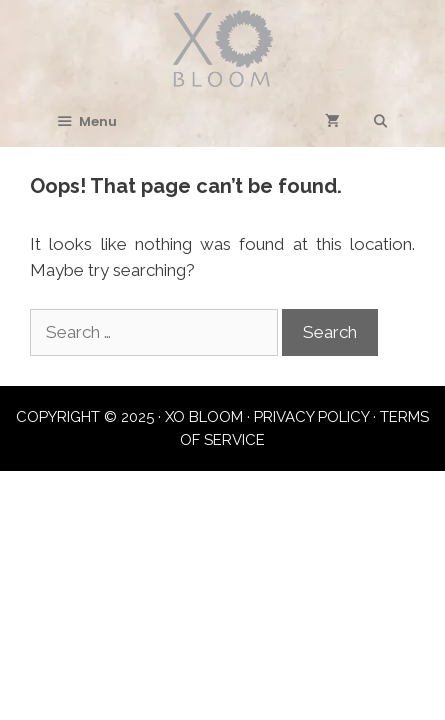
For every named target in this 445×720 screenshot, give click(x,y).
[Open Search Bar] (380, 122)
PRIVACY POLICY (311, 417)
